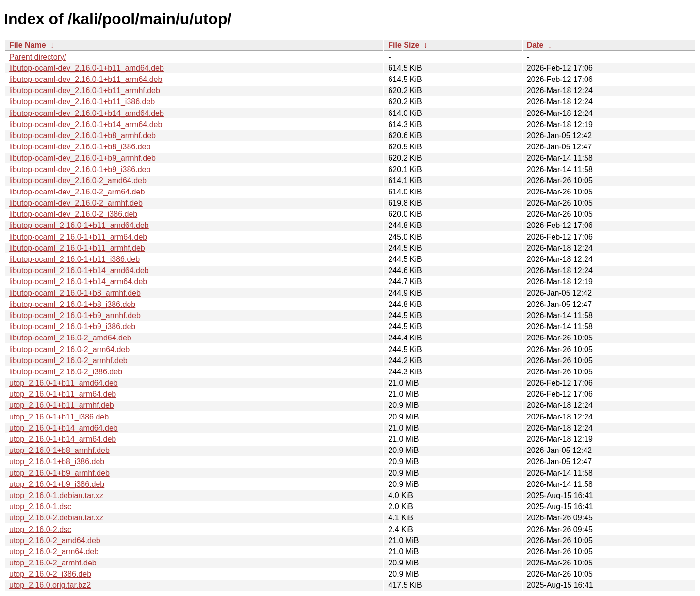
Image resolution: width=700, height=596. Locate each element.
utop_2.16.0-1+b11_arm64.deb (63, 394)
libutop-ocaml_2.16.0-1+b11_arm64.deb (78, 237)
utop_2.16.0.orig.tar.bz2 (50, 585)
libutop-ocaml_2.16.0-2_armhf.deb (68, 361)
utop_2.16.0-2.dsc (40, 529)
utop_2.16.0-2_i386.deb (50, 574)
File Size (404, 45)
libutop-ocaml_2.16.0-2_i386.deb (66, 372)
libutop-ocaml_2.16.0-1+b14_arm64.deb (78, 282)
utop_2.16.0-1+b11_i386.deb (59, 417)
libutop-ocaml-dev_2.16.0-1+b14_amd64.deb (87, 113)
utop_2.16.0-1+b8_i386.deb (57, 461)
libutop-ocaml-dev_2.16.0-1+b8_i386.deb (80, 147)
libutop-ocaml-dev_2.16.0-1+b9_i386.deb (80, 169)
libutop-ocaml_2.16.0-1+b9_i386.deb (72, 327)
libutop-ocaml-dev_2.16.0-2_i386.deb (73, 214)
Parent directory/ (38, 57)
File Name (28, 45)
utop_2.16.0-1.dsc (40, 507)
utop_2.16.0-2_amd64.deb (55, 540)
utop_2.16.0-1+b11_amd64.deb (64, 383)
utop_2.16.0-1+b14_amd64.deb (64, 428)
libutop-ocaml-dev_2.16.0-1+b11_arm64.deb (86, 79)
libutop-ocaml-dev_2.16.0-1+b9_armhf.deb (82, 158)
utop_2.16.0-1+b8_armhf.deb (59, 450)
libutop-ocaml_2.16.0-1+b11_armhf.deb (77, 248)
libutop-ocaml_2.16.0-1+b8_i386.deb (72, 304)
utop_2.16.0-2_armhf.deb (53, 563)
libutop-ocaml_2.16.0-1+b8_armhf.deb (75, 293)
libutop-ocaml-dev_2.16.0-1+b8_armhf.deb (82, 136)
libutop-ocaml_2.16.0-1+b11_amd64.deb (79, 225)
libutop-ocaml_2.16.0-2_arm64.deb (69, 349)
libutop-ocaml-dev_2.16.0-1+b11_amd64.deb (87, 68)
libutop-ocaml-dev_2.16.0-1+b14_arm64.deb (86, 124)
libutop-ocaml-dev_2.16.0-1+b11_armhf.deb (85, 90)
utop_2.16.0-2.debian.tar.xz (56, 518)
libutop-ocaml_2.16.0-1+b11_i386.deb (74, 259)
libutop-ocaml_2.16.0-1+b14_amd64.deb (79, 270)
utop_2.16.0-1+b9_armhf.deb (59, 473)
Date (535, 45)
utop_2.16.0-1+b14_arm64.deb (63, 439)
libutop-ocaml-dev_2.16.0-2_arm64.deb (77, 192)
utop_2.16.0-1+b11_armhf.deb (62, 405)
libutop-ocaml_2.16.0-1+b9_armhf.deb (75, 315)
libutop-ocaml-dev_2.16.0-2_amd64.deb (78, 181)
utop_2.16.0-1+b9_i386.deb (57, 484)
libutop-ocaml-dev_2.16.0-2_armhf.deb (76, 203)
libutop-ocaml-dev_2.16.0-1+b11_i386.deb (82, 102)
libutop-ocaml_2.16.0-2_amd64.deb (70, 338)
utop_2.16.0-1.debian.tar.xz (56, 495)
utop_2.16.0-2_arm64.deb (54, 552)
